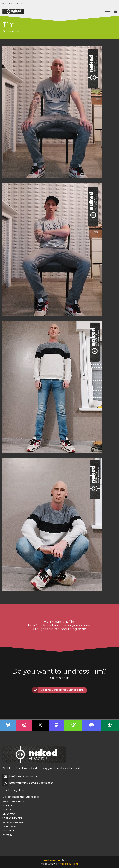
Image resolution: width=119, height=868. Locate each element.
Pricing (7, 810)
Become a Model (13, 822)
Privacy (7, 835)
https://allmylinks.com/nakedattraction (31, 783)
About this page (13, 801)
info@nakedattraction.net (24, 776)
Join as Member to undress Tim (58, 690)
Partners (9, 831)
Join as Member (12, 818)
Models (7, 805)
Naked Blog (10, 827)
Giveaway (9, 814)
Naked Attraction (51, 860)
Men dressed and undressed (21, 797)
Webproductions (69, 864)
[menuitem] (8, 4)
